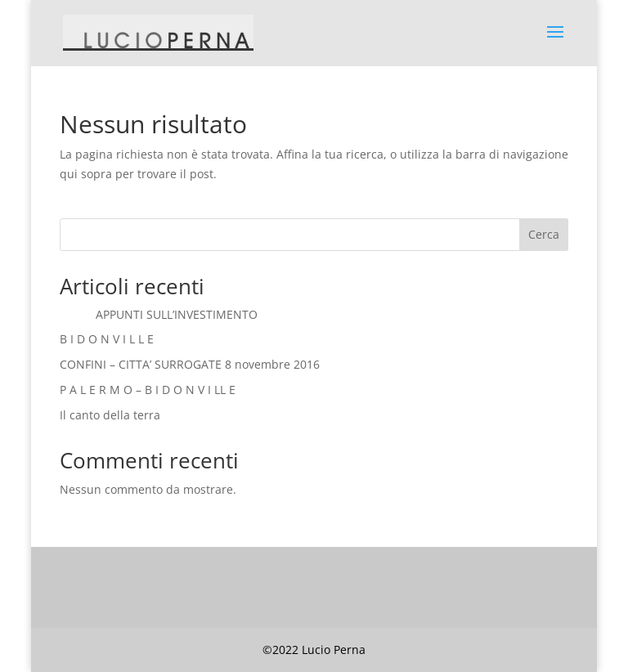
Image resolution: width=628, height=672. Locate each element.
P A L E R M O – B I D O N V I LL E (148, 390)
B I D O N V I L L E (107, 339)
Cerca (544, 234)
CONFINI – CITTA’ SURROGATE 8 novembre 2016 (190, 364)
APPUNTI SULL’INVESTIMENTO (159, 314)
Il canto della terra (110, 415)
